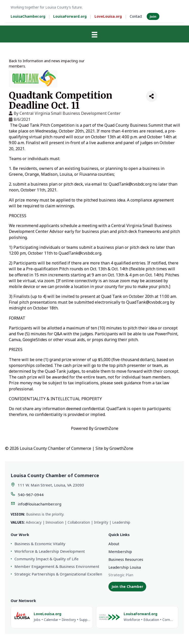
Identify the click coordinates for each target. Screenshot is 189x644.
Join (153, 16)
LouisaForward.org (70, 16)
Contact (136, 16)
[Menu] (94, 35)
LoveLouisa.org (108, 16)
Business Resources (126, 559)
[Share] (152, 96)
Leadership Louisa (125, 567)
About (114, 544)
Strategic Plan (121, 575)
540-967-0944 (31, 495)
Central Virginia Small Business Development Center (70, 113)
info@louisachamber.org (40, 504)
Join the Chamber (127, 586)
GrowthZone (106, 428)
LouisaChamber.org (28, 16)
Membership (120, 551)
